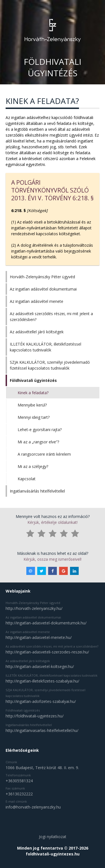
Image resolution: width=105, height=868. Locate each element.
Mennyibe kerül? (32, 405)
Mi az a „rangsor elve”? (38, 442)
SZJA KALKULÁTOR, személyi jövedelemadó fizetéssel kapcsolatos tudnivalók (50, 365)
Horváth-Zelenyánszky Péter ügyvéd (42, 277)
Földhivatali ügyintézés (33, 380)
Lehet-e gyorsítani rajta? (40, 430)
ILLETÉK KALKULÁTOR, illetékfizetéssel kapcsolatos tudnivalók (46, 347)
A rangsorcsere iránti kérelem (44, 454)
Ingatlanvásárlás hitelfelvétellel (37, 491)
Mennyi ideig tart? (34, 417)
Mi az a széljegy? (33, 466)
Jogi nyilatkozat (53, 837)
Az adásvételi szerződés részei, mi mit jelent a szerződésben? (51, 317)
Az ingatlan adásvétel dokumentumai (43, 289)
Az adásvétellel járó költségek (37, 332)
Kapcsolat (27, 479)
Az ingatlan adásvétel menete (37, 301)
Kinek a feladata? (33, 393)
